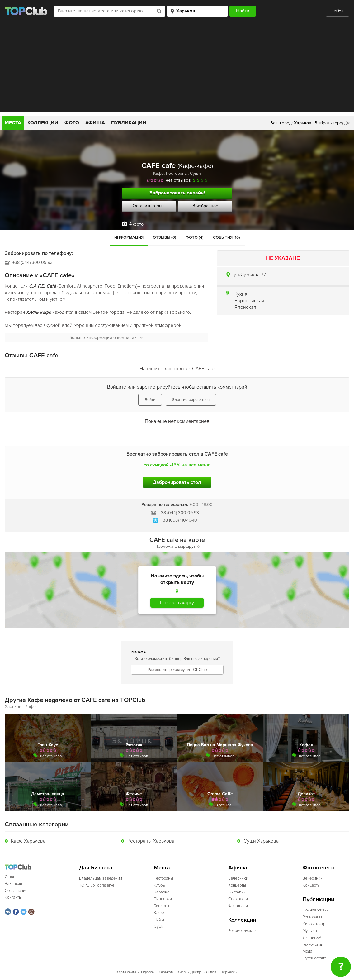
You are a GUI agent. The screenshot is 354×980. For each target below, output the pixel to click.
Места (13, 123)
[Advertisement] (177, 69)
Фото (72, 123)
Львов (211, 972)
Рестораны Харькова (151, 841)
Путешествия (314, 958)
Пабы (159, 920)
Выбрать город (330, 123)
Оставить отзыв (149, 206)
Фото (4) (195, 237)
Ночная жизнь (316, 910)
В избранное (205, 206)
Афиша (95, 123)
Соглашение (16, 891)
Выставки (237, 892)
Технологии (313, 944)
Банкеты (161, 906)
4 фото (136, 224)
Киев (182, 972)
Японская (245, 307)
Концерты (237, 885)
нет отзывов (178, 180)
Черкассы (229, 972)
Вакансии (13, 884)
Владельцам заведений (101, 878)
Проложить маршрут (177, 546)
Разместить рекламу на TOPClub (177, 670)
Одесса (147, 972)
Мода (307, 951)
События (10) (227, 237)
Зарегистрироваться (191, 400)
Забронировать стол (177, 482)
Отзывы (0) (165, 237)
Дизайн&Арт (314, 938)
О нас (10, 877)
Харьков (166, 972)
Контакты (13, 897)
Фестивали (238, 906)
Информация (129, 237)
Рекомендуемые (243, 931)
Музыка (310, 931)
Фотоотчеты (319, 868)
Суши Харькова (261, 841)
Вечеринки (238, 878)
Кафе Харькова (28, 841)
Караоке (162, 892)
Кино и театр (314, 924)
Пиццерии (163, 899)
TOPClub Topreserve (97, 885)
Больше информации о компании (106, 338)
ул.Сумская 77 (250, 275)
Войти (337, 11)
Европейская (249, 301)
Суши (195, 173)
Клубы (160, 885)
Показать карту (177, 603)
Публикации (129, 123)
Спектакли (238, 899)
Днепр (196, 972)
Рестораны (177, 173)
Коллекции (43, 123)
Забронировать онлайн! (177, 193)
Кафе (158, 173)
